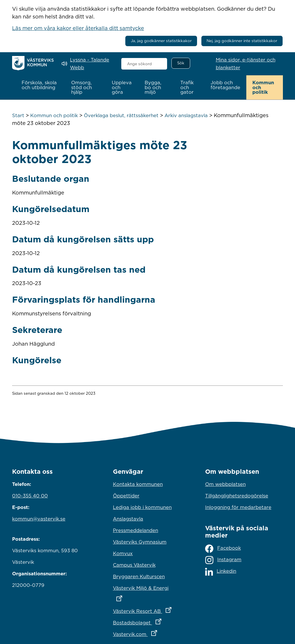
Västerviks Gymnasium (140, 542)
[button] (40, 85)
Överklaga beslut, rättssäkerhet (121, 115)
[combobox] (144, 64)
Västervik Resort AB (147, 610)
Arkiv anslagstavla (186, 115)
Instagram (223, 560)
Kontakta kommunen (138, 484)
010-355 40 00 (30, 496)
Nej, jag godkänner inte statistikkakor (242, 41)
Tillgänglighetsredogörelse (237, 496)
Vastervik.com (147, 633)
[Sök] (181, 63)
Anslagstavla (128, 519)
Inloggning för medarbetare (238, 507)
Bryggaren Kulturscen (139, 576)
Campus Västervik (134, 565)
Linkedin (221, 572)
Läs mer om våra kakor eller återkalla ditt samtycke (78, 28)
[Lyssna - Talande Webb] (87, 64)
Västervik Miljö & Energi (147, 592)
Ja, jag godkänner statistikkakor (161, 41)
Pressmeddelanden (136, 530)
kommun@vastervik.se (39, 519)
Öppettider (126, 496)
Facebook (223, 549)
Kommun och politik (54, 115)
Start (18, 115)
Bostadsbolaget (147, 621)
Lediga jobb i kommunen (142, 507)
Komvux (123, 553)
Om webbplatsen (225, 484)
